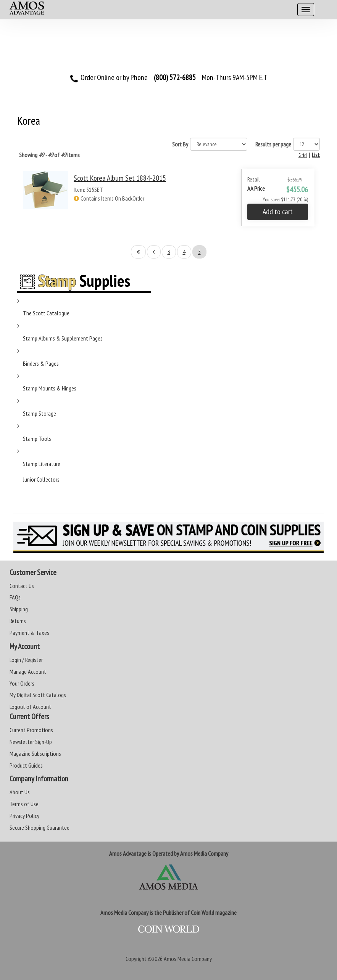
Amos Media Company (188, 959)
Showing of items (49, 155)
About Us (20, 792)
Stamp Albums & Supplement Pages (63, 338)
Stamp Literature (42, 464)
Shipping (19, 609)
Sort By (180, 144)
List (316, 155)
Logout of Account (30, 707)
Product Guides (26, 765)
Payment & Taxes (29, 633)
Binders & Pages (41, 363)
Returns (18, 621)
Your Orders (22, 683)
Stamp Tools (37, 439)
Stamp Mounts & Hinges (50, 388)
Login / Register (26, 660)
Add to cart (278, 212)
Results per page (273, 144)
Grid (303, 155)
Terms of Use (24, 804)
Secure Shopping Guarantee (40, 827)
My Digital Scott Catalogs (38, 695)
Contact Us (22, 586)
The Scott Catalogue (46, 313)
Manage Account (28, 672)
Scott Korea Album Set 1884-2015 (120, 178)
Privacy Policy (24, 816)
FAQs (15, 597)
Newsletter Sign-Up (31, 742)
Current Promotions (31, 730)
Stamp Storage (40, 413)
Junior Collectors (41, 479)
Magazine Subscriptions (35, 753)
